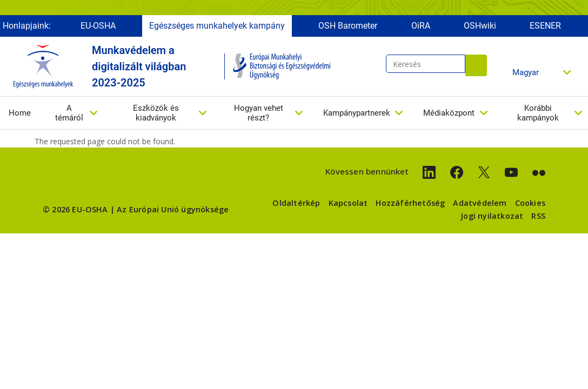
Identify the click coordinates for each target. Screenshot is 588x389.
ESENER (545, 26)
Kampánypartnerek (357, 113)
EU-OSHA (98, 26)
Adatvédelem (480, 203)
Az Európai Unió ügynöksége (173, 209)
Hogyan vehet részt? (259, 113)
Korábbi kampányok (538, 113)
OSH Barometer (348, 26)
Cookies (530, 203)
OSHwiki (480, 26)
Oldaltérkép (296, 203)
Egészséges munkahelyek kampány (217, 26)
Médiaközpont (449, 113)
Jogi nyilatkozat (492, 216)
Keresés (476, 65)
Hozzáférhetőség (410, 203)
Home (20, 113)
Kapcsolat (348, 203)
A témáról (69, 113)
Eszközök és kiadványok (156, 113)
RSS (538, 216)
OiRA (421, 26)
